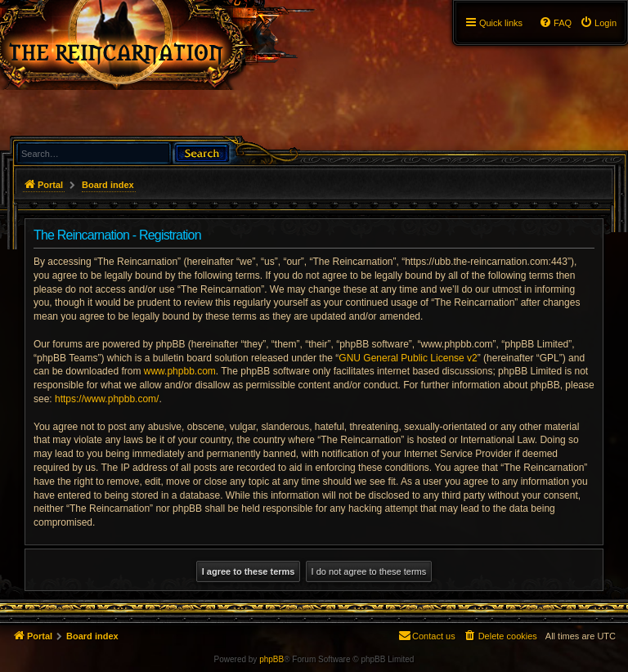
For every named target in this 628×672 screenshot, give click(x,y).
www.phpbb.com (180, 371)
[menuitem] (598, 23)
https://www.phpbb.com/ (107, 399)
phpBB (271, 659)
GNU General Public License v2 (408, 358)
